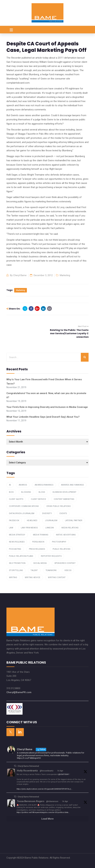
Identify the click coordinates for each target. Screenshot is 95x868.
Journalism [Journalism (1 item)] (51, 520)
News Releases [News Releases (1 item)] (17, 542)
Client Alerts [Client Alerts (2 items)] (16, 499)
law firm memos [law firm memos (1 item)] (29, 528)
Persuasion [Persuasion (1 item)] (38, 542)
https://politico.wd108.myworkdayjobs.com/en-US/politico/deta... (43, 812)
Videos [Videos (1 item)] (68, 570)
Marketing (65, 275)
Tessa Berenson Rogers (31, 801)
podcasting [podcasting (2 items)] (15, 549)
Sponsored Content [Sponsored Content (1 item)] (65, 563)
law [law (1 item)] (11, 528)
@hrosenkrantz (47, 771)
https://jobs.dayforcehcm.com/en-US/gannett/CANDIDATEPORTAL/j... (45, 789)
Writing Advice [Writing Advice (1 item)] (33, 577)
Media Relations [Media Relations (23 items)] (70, 528)
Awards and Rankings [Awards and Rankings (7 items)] (72, 485)
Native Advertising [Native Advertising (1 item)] (66, 535)
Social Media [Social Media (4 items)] (40, 563)
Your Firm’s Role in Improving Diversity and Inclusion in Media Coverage (47, 407)
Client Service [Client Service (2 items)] (38, 499)
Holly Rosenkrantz (27, 771)
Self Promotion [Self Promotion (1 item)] (17, 563)
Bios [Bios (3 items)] (11, 492)
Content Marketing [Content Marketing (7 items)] (64, 499)
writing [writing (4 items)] (13, 577)
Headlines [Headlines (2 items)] (32, 520)
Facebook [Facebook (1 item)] (14, 520)
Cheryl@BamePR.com (19, 692)
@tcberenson (52, 801)
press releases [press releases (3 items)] (37, 549)
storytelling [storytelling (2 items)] (16, 570)
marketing (21, 290)
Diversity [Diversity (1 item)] (47, 513)
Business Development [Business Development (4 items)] (64, 492)
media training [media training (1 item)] (41, 535)
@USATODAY (64, 774)
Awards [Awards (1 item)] (23, 485)
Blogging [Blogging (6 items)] (26, 492)
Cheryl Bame (20, 275)
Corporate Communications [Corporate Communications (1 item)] (24, 506)
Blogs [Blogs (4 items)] (42, 492)
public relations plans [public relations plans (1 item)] (21, 556)
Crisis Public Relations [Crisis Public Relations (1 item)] (58, 506)
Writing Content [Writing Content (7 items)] (57, 577)
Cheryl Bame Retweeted (28, 766)
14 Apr (60, 771)
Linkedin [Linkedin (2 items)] (50, 528)
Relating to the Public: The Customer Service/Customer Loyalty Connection (69, 334)
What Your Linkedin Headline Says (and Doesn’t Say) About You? (43, 417)
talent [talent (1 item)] (34, 570)
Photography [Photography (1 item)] (59, 542)
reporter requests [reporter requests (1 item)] (51, 556)
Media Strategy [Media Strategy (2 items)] (17, 535)
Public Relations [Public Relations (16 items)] (61, 549)
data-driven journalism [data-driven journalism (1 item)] (22, 513)
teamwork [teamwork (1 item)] (51, 570)
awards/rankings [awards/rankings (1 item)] (44, 485)
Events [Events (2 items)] (63, 513)
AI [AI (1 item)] (10, 485)
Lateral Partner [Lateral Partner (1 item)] (74, 520)
